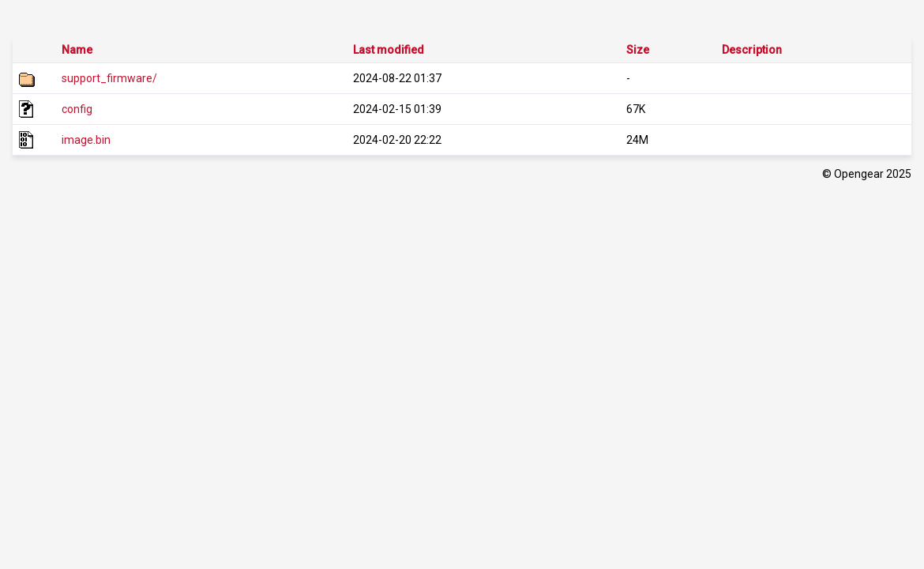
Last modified (389, 50)
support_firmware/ (109, 78)
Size (638, 50)
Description (752, 50)
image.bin (86, 140)
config (77, 109)
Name (77, 50)
